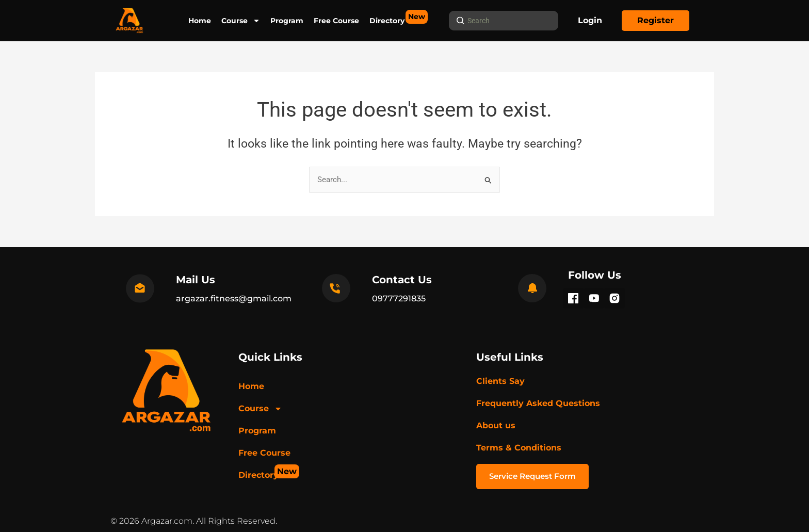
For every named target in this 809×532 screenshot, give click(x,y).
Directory (387, 18)
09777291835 (399, 299)
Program (287, 21)
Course (241, 21)
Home (200, 21)
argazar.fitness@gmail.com (234, 299)
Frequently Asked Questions (538, 403)
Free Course (336, 21)
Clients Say (500, 381)
